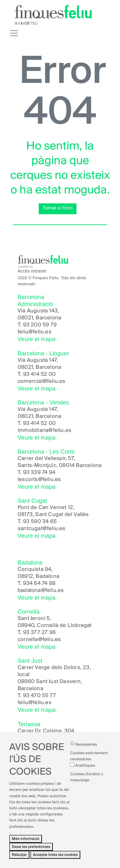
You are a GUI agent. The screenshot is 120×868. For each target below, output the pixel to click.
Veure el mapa (37, 339)
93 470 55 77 (40, 696)
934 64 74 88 (39, 584)
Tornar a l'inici (58, 208)
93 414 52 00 (39, 374)
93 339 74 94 (39, 473)
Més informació (26, 850)
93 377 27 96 (39, 633)
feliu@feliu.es (35, 332)
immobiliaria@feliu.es (44, 430)
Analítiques (85, 777)
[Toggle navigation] (14, 33)
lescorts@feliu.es (39, 480)
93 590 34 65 (40, 522)
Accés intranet (32, 271)
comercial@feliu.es (42, 381)
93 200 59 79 (40, 325)
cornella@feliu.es (39, 640)
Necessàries (86, 756)
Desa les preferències (31, 858)
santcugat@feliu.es (42, 529)
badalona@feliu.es (41, 591)
